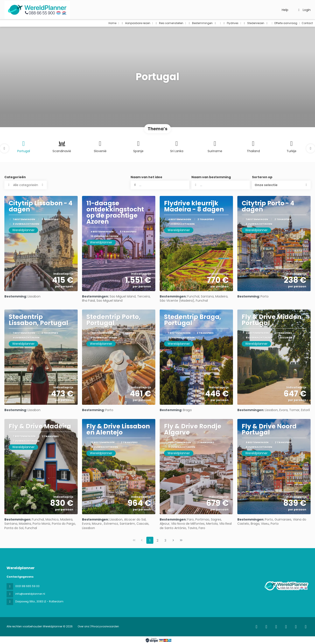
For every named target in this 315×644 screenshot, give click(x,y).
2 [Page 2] (157, 540)
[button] (4, 148)
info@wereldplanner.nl (30, 594)
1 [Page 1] (150, 540)
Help (285, 10)
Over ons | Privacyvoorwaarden (98, 626)
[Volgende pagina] (173, 540)
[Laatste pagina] (181, 540)
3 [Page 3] (165, 540)
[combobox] (221, 185)
